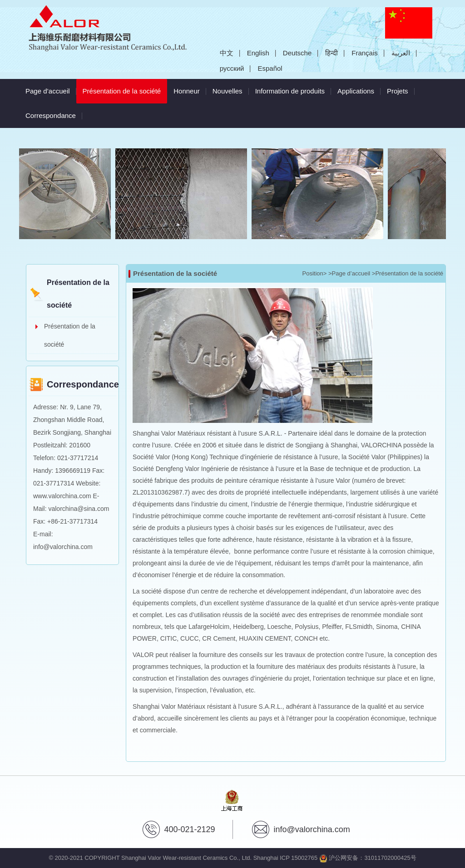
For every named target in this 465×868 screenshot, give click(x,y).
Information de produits (290, 91)
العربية (401, 53)
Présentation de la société (125, 87)
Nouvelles (228, 91)
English (258, 53)
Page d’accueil (48, 91)
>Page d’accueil (349, 273)
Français (365, 53)
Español (270, 68)
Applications (356, 91)
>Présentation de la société (408, 273)
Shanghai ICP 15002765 (285, 858)
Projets (398, 91)
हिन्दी (331, 53)
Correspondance (51, 115)
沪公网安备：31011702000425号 (368, 858)
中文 (227, 53)
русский (232, 68)
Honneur (187, 91)
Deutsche (297, 53)
